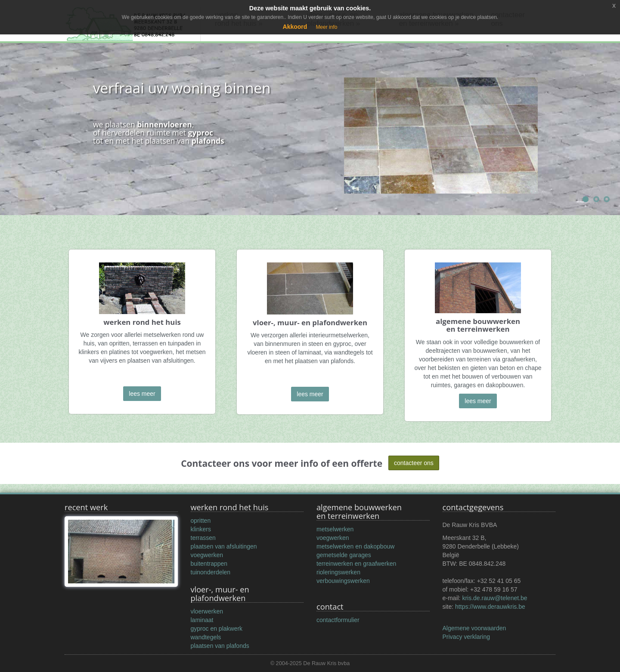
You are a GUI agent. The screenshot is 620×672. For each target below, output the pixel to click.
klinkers (201, 529)
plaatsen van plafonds (220, 646)
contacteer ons (414, 463)
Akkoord (295, 27)
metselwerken (335, 529)
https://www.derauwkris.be (490, 607)
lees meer (142, 394)
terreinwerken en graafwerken (356, 564)
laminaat (202, 620)
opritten (201, 521)
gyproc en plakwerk (217, 629)
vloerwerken (207, 611)
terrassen (203, 538)
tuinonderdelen (211, 572)
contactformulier (338, 620)
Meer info (326, 27)
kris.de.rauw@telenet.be (494, 598)
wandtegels (206, 637)
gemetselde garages (344, 555)
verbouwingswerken (343, 581)
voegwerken (207, 555)
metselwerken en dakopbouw (355, 546)
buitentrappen (209, 564)
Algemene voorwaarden (474, 628)
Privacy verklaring (466, 637)
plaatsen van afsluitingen (224, 546)
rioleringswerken (338, 572)
